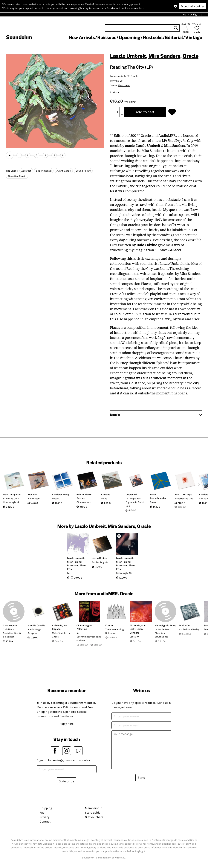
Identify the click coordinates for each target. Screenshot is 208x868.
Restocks (153, 37)
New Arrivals (82, 37)
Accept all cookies (193, 6)
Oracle (191, 56)
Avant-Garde (64, 171)
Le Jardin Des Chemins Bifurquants (162, 633)
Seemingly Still (125, 573)
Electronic (124, 85)
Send (141, 778)
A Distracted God (184, 499)
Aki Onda (57, 625)
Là (68, 573)
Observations (84, 502)
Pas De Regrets (100, 562)
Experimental (44, 171)
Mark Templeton (12, 494)
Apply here (67, 724)
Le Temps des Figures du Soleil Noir (135, 502)
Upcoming (129, 37)
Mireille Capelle (36, 625)
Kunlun (109, 625)
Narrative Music (17, 176)
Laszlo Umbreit (128, 56)
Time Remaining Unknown (114, 631)
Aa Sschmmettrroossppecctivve (89, 637)
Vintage (194, 37)
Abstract (26, 171)
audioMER (124, 76)
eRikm (80, 494)
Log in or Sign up (192, 15)
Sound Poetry (83, 171)
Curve (153, 502)
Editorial (174, 37)
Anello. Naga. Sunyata (34, 631)
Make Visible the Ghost (61, 635)
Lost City (135, 637)
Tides (104, 499)
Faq (42, 813)
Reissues (107, 37)
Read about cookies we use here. (126, 8)
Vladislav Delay (61, 494)
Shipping (46, 808)
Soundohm (19, 37)
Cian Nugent (10, 625)
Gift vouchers (94, 817)
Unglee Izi (131, 494)
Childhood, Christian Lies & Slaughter (12, 633)
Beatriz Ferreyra (183, 494)
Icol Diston (34, 499)
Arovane (32, 494)
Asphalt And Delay (189, 629)
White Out (185, 625)
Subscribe (66, 781)
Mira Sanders (164, 56)
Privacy (45, 817)
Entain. (56, 499)
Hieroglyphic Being (165, 625)
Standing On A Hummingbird (11, 500)
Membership (94, 808)
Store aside (93, 813)
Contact (45, 822)
